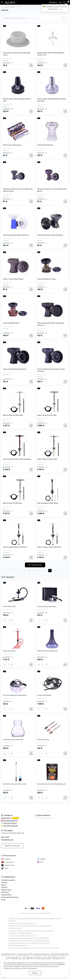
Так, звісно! (53, 9)
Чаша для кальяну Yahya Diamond (16, 235)
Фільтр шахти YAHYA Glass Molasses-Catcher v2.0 (51, 54)
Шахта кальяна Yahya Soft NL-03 (49, 547)
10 (55, 571)
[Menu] (2, 2)
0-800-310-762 (6, 818)
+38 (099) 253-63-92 (10, 821)
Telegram (41, 859)
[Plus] (12, 620)
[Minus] (5, 620)
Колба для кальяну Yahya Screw (47, 651)
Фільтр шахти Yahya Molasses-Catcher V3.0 (17, 100)
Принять (35, 973)
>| (66, 571)
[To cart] (31, 65)
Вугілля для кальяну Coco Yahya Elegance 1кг (52, 784)
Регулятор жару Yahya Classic (47, 606)
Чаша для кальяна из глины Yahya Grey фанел (52, 190)
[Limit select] (64, 18)
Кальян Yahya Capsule (44, 695)
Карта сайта (5, 892)
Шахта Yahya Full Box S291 (47, 415)
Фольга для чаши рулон (12, 145)
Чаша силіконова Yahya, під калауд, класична (50, 324)
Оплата (4, 885)
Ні (61, 9)
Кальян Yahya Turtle (9, 606)
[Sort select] (21, 18)
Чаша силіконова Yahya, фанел (15, 369)
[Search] (64, 2)
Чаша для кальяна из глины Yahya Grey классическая (18, 190)
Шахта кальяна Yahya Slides (48, 503)
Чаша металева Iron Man (46, 279)
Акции (3, 899)
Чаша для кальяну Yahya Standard (50, 235)
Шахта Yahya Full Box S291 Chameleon (17, 459)
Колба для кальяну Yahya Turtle (13, 740)
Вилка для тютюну (43, 740)
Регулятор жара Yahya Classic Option (15, 695)
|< (4, 571)
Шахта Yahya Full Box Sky (12, 503)
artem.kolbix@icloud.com (25, 936)
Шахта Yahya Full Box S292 (47, 459)
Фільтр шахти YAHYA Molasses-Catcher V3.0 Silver (52, 100)
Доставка (4, 882)
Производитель (10, 7)
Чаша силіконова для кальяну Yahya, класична (51, 370)
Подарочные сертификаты (10, 897)
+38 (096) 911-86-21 (10, 823)
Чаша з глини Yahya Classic (13, 279)
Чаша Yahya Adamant (45, 145)
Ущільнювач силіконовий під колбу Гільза (17, 54)
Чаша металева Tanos (11, 323)
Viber (40, 862)
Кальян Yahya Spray (9, 651)
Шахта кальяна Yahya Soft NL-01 (15, 547)
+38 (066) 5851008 (25, 933)
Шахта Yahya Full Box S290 (13, 415)
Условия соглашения (8, 880)
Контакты (4, 887)
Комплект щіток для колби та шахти (15, 784)
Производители (6, 895)
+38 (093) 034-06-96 (11, 826)
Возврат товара (6, 890)
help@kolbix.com (7, 840)
